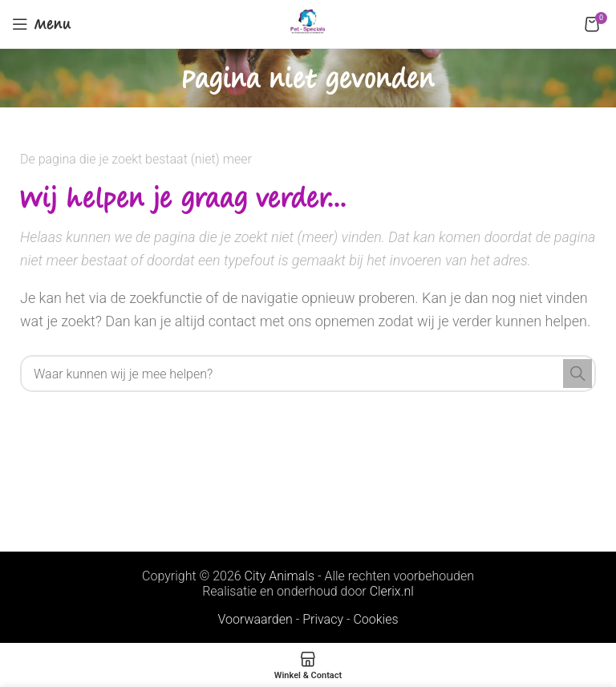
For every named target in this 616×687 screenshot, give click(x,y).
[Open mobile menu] (42, 24)
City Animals (280, 576)
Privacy (323, 619)
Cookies (375, 619)
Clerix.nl (392, 591)
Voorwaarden (255, 619)
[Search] (308, 374)
